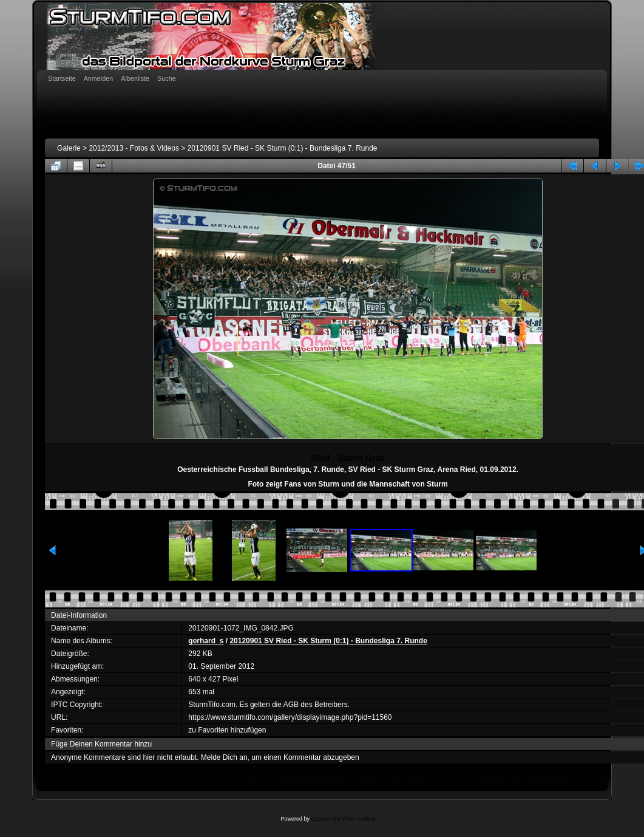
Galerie (69, 148)
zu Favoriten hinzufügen (227, 730)
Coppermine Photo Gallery (343, 819)
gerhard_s (206, 641)
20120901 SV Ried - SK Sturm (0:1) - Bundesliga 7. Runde (283, 148)
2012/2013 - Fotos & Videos (134, 148)
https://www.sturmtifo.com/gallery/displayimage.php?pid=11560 (290, 717)
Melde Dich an (224, 757)
